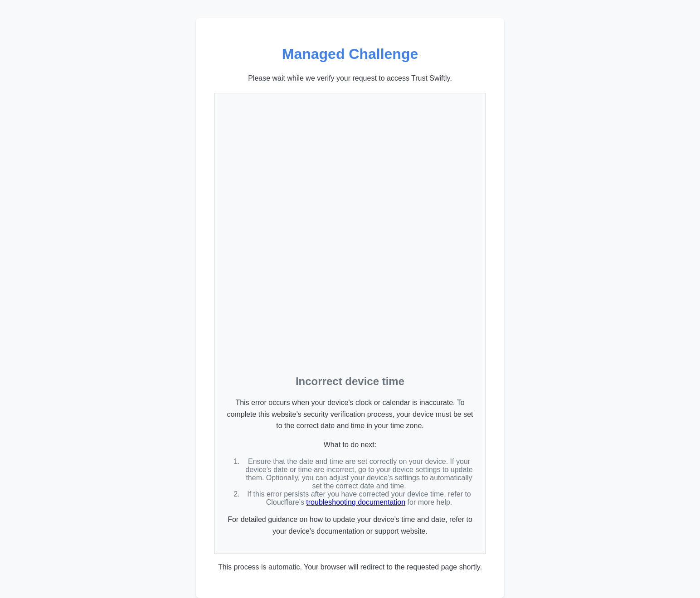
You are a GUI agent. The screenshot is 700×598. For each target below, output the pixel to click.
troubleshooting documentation (356, 502)
